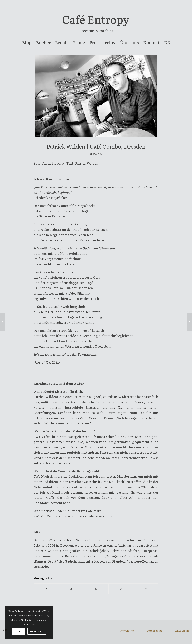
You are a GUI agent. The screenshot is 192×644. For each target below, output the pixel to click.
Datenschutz (155, 631)
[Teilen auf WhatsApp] (96, 589)
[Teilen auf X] (71, 589)
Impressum (182, 631)
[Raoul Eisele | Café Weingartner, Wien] (189, 322)
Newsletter (127, 631)
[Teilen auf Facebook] (46, 589)
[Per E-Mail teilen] (146, 589)
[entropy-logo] (96, 21)
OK (18, 631)
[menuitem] (27, 42)
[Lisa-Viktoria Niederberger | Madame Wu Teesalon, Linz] (3, 322)
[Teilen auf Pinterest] (121, 589)
